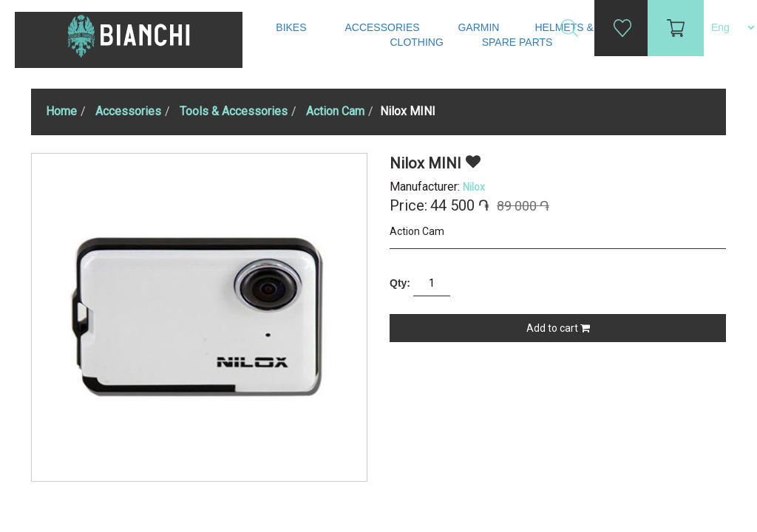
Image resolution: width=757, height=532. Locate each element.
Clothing (418, 42)
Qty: (400, 283)
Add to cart (558, 328)
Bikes (292, 27)
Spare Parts (519, 42)
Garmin (478, 27)
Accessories (383, 27)
